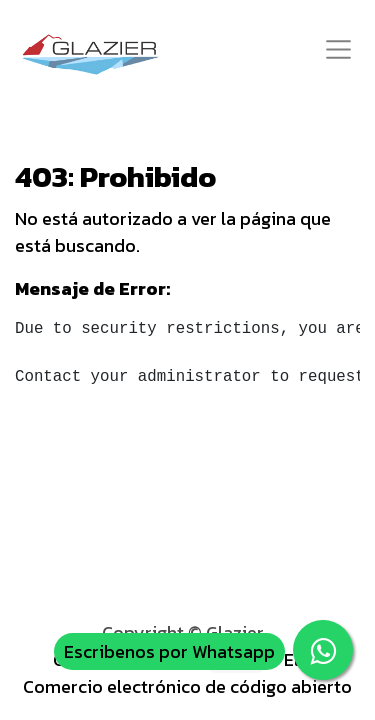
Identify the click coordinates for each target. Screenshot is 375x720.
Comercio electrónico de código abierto (187, 686)
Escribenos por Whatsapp (169, 651)
